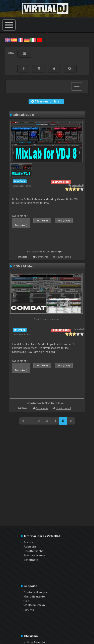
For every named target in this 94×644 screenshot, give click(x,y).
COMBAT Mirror (25, 266)
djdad (80, 329)
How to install (63, 257)
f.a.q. (27, 601)
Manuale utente (34, 597)
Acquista (30, 547)
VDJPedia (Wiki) (34, 605)
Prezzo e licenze (34, 555)
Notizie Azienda (34, 642)
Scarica (29, 542)
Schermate (31, 560)
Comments (42, 257)
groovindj (78, 185)
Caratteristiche (33, 551)
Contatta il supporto (37, 592)
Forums (29, 610)
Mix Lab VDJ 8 (23, 115)
